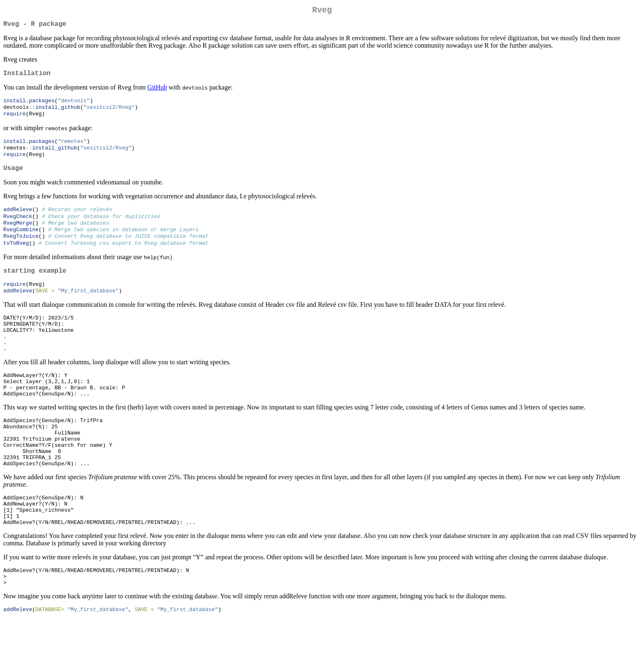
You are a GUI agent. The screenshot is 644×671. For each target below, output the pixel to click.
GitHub (157, 92)
